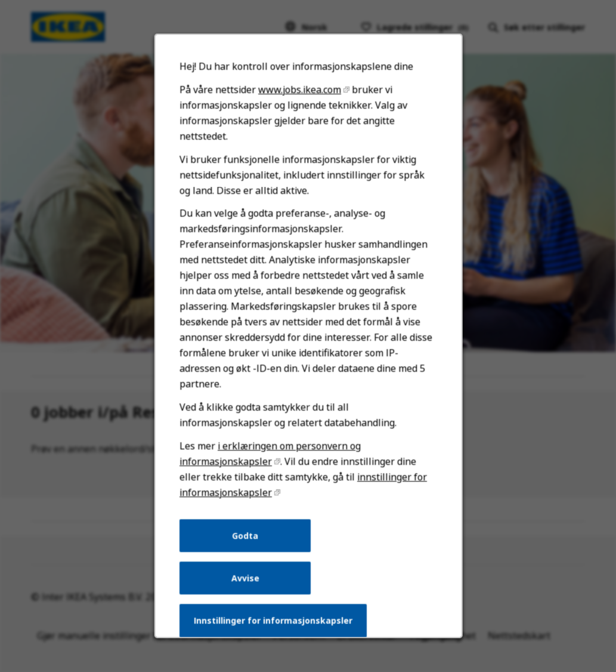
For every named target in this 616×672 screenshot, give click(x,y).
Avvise (247, 590)
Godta (247, 549)
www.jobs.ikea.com (299, 118)
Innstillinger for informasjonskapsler (274, 631)
